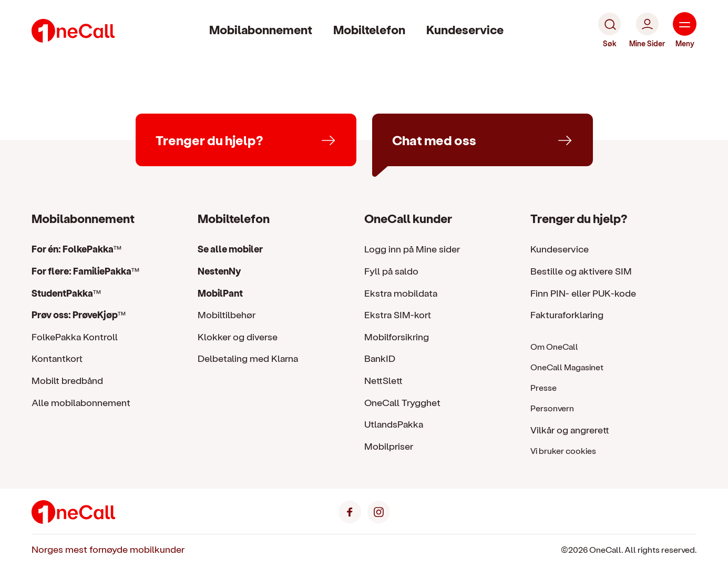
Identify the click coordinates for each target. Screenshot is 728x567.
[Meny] (685, 31)
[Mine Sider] (647, 31)
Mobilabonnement (261, 29)
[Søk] (609, 31)
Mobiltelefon (369, 29)
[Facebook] (350, 510)
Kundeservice (465, 29)
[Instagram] (379, 510)
